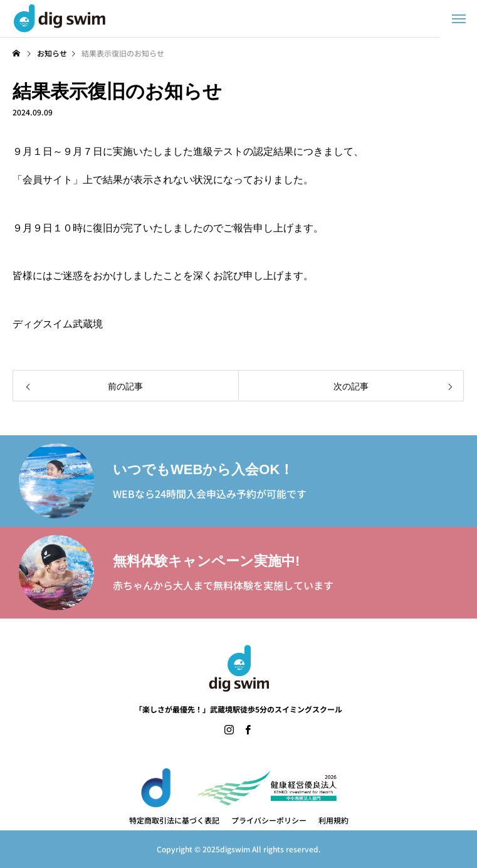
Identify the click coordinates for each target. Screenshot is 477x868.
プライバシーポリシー (269, 820)
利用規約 (333, 820)
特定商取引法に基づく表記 (174, 820)
